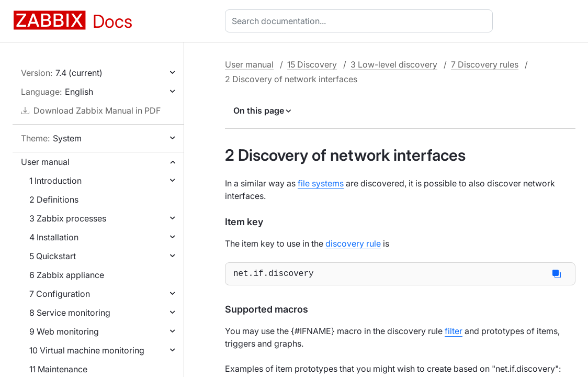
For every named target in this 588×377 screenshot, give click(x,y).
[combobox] (361, 21)
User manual (45, 162)
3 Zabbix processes (68, 218)
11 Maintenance (58, 369)
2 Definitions (54, 199)
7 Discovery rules (485, 64)
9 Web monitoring (64, 331)
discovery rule (353, 243)
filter (454, 333)
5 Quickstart (53, 256)
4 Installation (54, 237)
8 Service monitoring (70, 313)
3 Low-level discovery (394, 64)
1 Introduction (55, 181)
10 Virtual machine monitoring (87, 350)
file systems (321, 183)
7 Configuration (60, 294)
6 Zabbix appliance (67, 275)
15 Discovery (312, 64)
